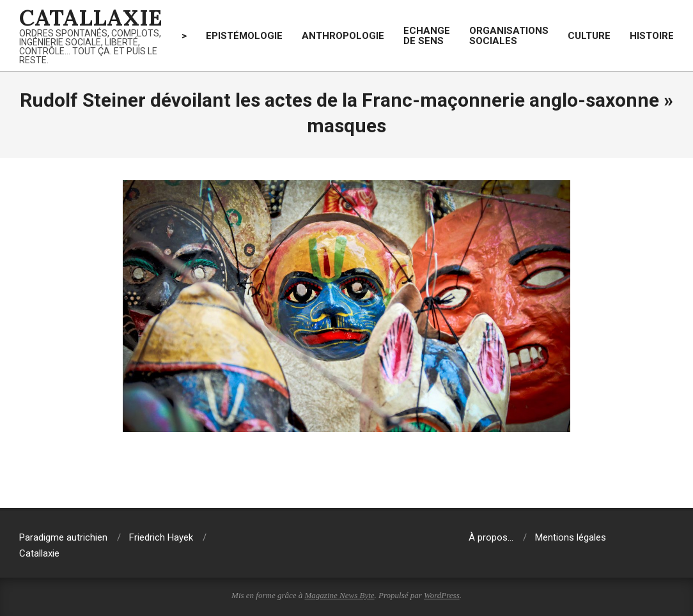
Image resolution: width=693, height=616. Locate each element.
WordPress (442, 595)
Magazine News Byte (340, 595)
